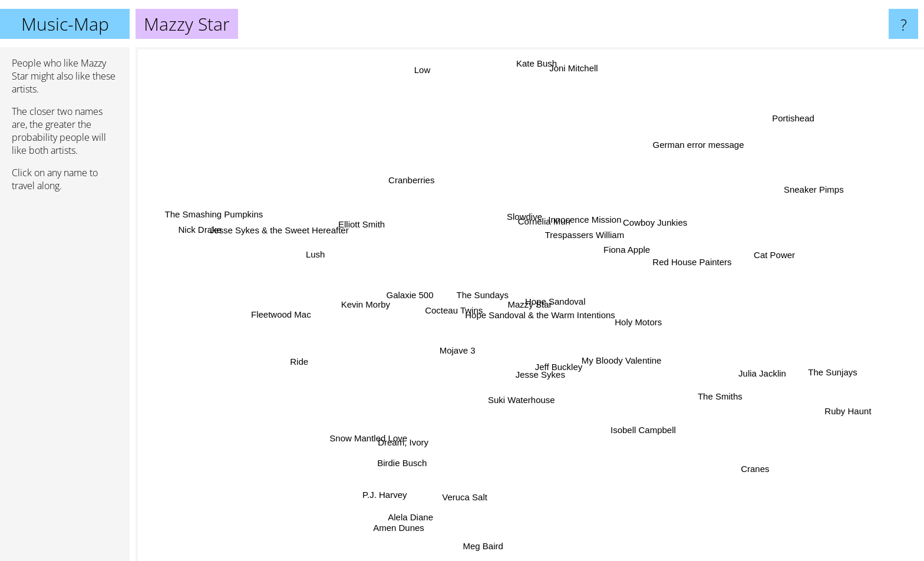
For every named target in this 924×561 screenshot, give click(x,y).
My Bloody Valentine (640, 362)
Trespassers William (589, 239)
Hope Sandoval (558, 297)
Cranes (760, 463)
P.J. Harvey (369, 508)
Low (409, 64)
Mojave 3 (452, 358)
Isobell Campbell (641, 440)
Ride (300, 370)
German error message (710, 130)
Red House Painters (699, 267)
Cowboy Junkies (660, 214)
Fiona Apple (642, 264)
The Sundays (471, 296)
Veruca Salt (459, 501)
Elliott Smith (361, 215)
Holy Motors (580, 311)
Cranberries (419, 173)
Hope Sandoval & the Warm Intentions (548, 310)
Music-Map (65, 24)
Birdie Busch (407, 453)
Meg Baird (482, 551)
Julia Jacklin (750, 366)
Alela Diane (415, 509)
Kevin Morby (366, 305)
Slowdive (529, 208)
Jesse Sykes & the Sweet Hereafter (265, 227)
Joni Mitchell (581, 63)
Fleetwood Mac (295, 325)
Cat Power (805, 259)
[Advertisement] (65, 381)
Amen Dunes (407, 524)
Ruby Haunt (840, 412)
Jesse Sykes (544, 376)
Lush (335, 250)
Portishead (802, 111)
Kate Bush (527, 60)
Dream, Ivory (414, 436)
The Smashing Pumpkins (202, 213)
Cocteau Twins (442, 324)
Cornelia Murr (547, 225)
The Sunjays (809, 372)
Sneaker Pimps (807, 187)
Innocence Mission (592, 217)
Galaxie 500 (419, 307)
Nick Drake (185, 232)
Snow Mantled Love (358, 432)
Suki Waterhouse (518, 395)
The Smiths (731, 415)
